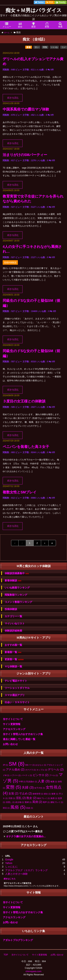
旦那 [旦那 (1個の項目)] (12, 798)
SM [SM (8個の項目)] (17, 764)
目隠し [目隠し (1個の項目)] (10, 802)
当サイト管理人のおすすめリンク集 (23, 734)
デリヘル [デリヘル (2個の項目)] (56, 769)
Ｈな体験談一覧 (13, 666)
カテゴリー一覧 (13, 616)
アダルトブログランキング (18, 940)
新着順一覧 (13, 652)
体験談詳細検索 (13, 631)
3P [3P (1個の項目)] (5, 765)
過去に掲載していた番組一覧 (19, 739)
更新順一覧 (14, 659)
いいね (54, 47)
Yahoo (9, 863)
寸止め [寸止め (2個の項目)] (26, 793)
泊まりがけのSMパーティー (25, 155)
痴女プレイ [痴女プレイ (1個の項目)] (44, 798)
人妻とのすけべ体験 (16, 874)
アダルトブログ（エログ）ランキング (26, 870)
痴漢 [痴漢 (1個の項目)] (54, 798)
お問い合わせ (10, 744)
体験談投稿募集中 (17, 573)
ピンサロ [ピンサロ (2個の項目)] (41, 775)
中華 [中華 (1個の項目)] (22, 782)
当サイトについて (13, 719)
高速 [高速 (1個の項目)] (29, 808)
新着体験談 (13, 581)
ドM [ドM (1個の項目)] (6, 775)
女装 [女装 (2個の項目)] (13, 793)
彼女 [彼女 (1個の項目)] (47, 794)
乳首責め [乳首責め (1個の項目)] (32, 782)
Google (9, 859)
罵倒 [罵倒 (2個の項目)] (37, 802)
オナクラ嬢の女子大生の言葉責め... (26, 836)
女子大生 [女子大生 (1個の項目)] (40, 788)
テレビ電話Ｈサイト (16, 681)
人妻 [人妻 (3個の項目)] (44, 781)
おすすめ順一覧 (13, 645)
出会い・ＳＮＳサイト (17, 702)
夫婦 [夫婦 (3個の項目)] (28, 787)
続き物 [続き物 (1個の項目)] (20, 802)
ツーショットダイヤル (17, 688)
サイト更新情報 (12, 724)
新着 (29, 47)
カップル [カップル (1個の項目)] (42, 770)
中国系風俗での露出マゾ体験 (26, 109)
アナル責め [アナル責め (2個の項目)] (15, 769)
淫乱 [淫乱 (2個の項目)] (21, 798)
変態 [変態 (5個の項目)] (13, 787)
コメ (64, 47)
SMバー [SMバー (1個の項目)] (30, 765)
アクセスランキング (14, 729)
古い (37, 47)
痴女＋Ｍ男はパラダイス (34, 10)
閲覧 (45, 47)
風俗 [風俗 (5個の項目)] (18, 807)
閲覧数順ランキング (16, 595)
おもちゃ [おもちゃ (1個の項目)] (41, 765)
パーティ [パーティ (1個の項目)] (27, 775)
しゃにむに (11, 867)
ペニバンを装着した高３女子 (26, 447)
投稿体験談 (11, 609)
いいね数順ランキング (17, 588)
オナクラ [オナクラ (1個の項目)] (31, 770)
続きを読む (13, 98)
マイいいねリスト (15, 623)
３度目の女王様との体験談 (24, 401)
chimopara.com (33, 971)
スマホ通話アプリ (15, 695)
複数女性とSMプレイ (20, 492)
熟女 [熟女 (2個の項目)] (31, 798)
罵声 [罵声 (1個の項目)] (46, 802)
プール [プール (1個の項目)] (54, 775)
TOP (6, 955)
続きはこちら (10, 879)
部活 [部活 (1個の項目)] (6, 808)
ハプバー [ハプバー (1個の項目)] (15, 775)
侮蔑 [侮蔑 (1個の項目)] (54, 782)
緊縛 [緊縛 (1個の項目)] (28, 802)
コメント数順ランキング (18, 602)
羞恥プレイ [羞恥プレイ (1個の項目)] (57, 802)
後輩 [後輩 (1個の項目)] (55, 794)
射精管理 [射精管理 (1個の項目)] (38, 794)
